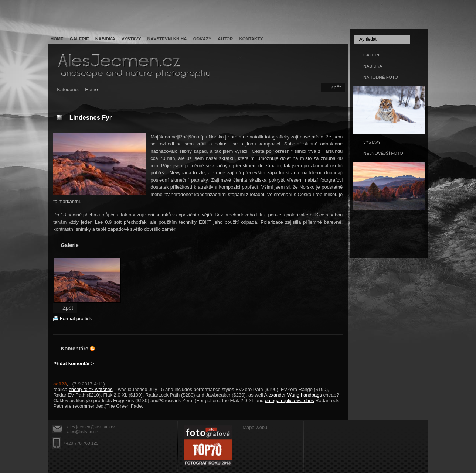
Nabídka (105, 39)
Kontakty (251, 39)
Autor (225, 39)
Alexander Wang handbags (293, 395)
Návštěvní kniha (167, 39)
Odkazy (202, 39)
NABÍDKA (373, 66)
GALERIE (373, 55)
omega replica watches (290, 400)
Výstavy (131, 39)
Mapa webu (255, 427)
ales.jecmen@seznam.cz (91, 427)
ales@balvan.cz (83, 431)
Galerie (79, 39)
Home (57, 39)
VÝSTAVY (372, 142)
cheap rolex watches (91, 389)
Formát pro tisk (72, 318)
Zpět (336, 88)
